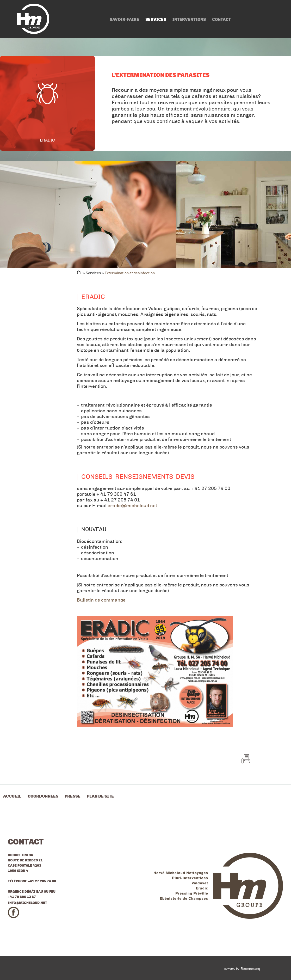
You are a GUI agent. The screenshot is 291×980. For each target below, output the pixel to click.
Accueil (12, 796)
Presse (73, 796)
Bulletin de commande (101, 600)
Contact (221, 19)
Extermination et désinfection (130, 273)
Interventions (189, 19)
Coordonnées (43, 796)
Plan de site (100, 796)
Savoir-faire (124, 19)
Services (156, 19)
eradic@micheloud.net (132, 506)
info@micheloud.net (27, 903)
